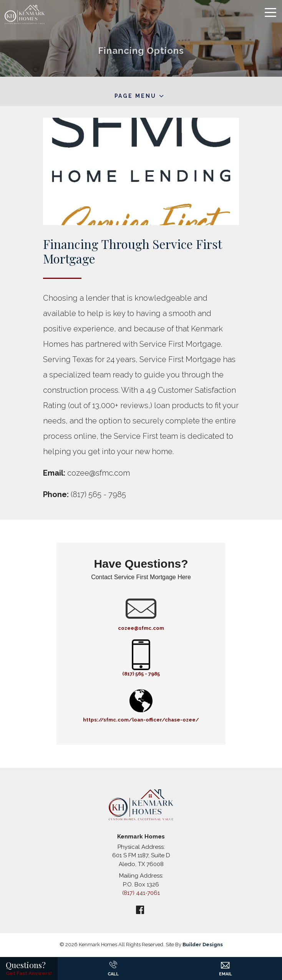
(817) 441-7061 (141, 893)
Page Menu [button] (135, 96)
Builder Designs (203, 945)
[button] (225, 962)
